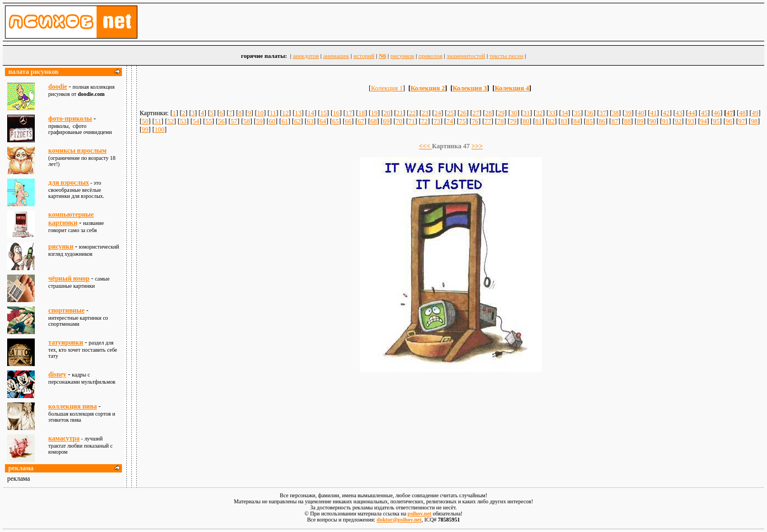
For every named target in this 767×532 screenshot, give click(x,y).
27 (476, 113)
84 (577, 121)
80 (526, 121)
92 (678, 121)
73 (437, 121)
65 (335, 121)
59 (259, 121)
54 (196, 121)
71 (412, 121)
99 (145, 130)
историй (364, 56)
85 (589, 121)
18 (361, 113)
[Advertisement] (451, 404)
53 (183, 121)
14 (311, 113)
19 (374, 113)
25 (450, 113)
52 (171, 121)
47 (729, 113)
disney (58, 374)
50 (145, 121)
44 (691, 113)
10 (260, 113)
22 (412, 113)
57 (234, 121)
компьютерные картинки (71, 219)
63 (310, 121)
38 (615, 113)
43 (679, 113)
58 (247, 121)
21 (400, 113)
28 (488, 113)
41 (653, 113)
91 (665, 121)
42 (666, 113)
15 (323, 113)
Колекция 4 (512, 88)
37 (603, 113)
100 (159, 130)
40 (641, 113)
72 (424, 121)
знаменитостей (466, 56)
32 (539, 113)
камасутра (64, 438)
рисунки (61, 246)
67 (361, 121)
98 (754, 121)
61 (285, 121)
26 (463, 113)
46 (717, 113)
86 (602, 121)
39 (628, 113)
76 (475, 121)
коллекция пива (73, 406)
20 (387, 113)
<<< (425, 146)
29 (501, 113)
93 (691, 121)
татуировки (66, 342)
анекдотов (306, 56)
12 (285, 113)
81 (539, 121)
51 (158, 121)
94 (704, 121)
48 (742, 113)
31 (526, 113)
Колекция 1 (387, 88)
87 (615, 121)
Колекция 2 (428, 88)
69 (386, 121)
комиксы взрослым (78, 151)
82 (551, 121)
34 (564, 113)
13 (298, 113)
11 (273, 113)
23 (425, 113)
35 (577, 113)
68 (374, 121)
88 (627, 121)
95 (716, 121)
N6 (382, 56)
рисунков (403, 56)
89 (640, 121)
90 (653, 121)
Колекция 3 (470, 88)
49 (755, 113)
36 (590, 113)
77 (488, 121)
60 (272, 121)
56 (221, 121)
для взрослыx (69, 182)
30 (514, 113)
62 (297, 121)
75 (462, 121)
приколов (430, 56)
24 (438, 113)
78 (500, 121)
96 (729, 121)
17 (349, 113)
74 (450, 121)
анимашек (336, 56)
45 (704, 113)
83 (564, 121)
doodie (58, 87)
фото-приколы (70, 119)
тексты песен (506, 56)
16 (336, 113)
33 (552, 113)
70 (399, 121)
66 (348, 121)
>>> (477, 146)
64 (323, 121)
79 (513, 121)
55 (209, 121)
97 (742, 121)
